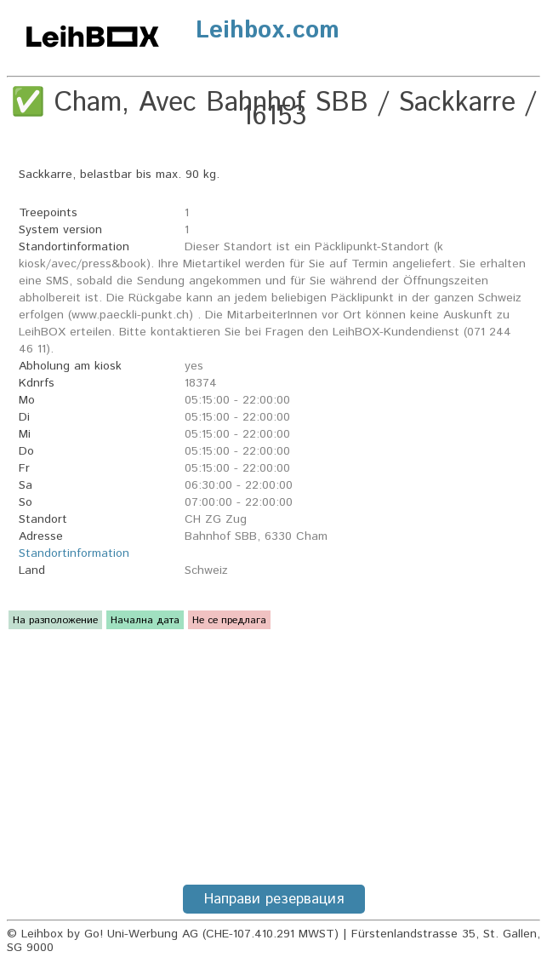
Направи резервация (274, 899)
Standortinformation (74, 553)
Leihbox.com (268, 31)
